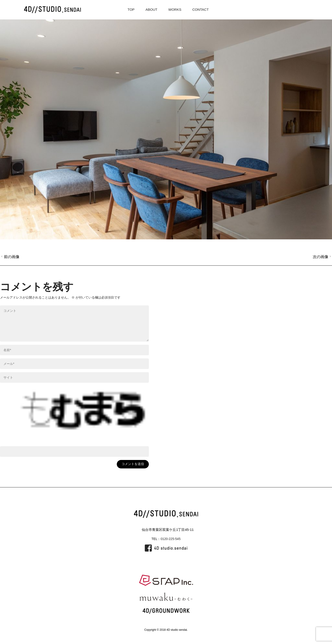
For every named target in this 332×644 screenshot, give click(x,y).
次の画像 (322, 257)
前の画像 (10, 257)
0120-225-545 (170, 539)
